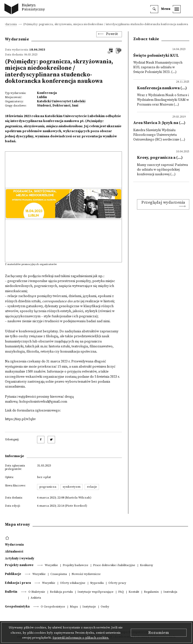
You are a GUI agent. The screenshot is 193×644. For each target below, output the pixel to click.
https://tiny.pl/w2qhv (20, 419)
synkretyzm (72, 487)
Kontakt (134, 592)
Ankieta (36, 598)
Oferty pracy (117, 583)
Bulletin (11, 592)
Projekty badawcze (76, 565)
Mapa (74, 607)
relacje (92, 487)
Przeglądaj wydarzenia (163, 202)
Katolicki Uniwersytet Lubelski (61, 101)
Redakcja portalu (61, 592)
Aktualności (14, 552)
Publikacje (13, 574)
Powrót (112, 34)
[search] (154, 9)
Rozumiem (159, 633)
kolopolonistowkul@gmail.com (43, 402)
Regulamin (151, 592)
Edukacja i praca (18, 583)
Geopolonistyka (17, 607)
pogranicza (48, 487)
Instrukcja (170, 592)
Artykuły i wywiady (20, 558)
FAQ (121, 592)
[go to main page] (26, 9)
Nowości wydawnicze (86, 574)
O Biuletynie (37, 592)
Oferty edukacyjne (73, 583)
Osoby (105, 607)
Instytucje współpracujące (96, 592)
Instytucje (89, 607)
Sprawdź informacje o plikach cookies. (81, 638)
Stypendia (97, 583)
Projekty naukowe (19, 565)
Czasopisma (59, 574)
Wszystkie (51, 565)
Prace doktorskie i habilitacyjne (114, 565)
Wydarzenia (9, 25)
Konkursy (146, 565)
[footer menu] (8, 538)
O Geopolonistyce (53, 607)
